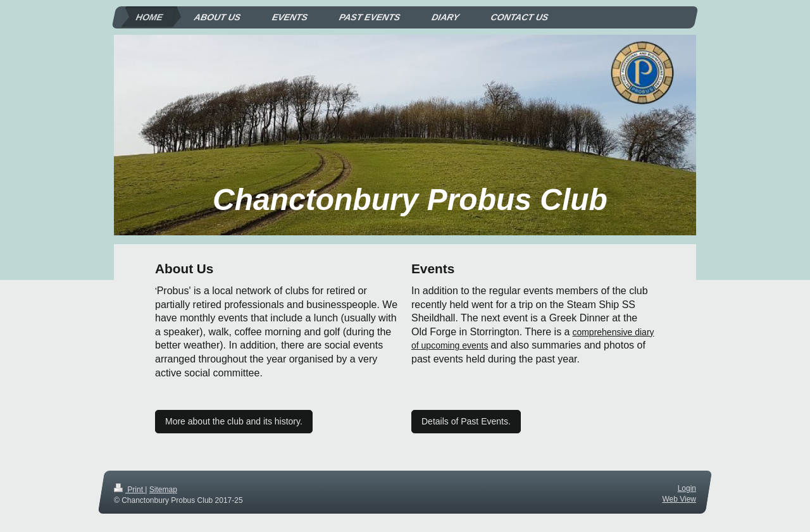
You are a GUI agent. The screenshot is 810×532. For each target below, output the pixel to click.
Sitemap (163, 490)
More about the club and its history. (234, 421)
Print (129, 490)
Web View (679, 499)
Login (687, 488)
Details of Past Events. (466, 421)
